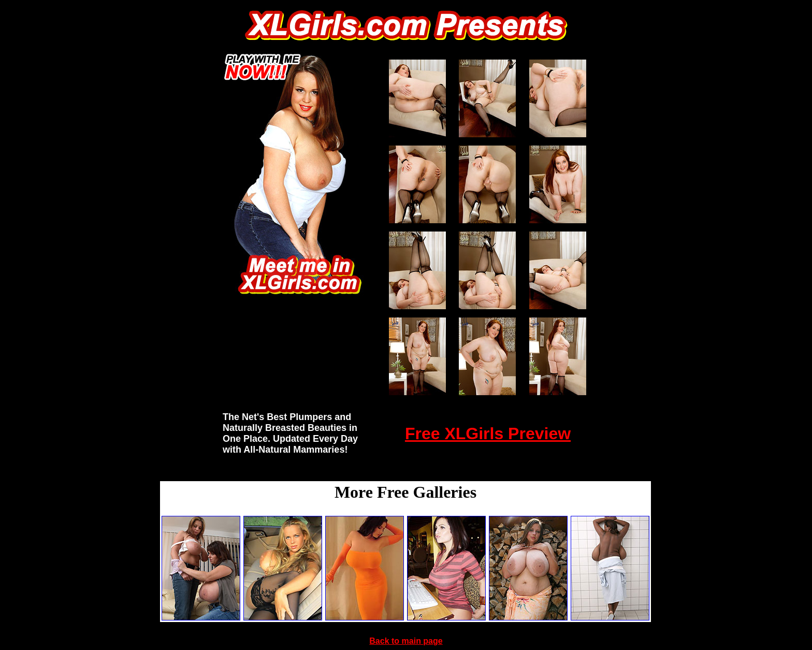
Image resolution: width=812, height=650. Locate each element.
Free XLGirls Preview (488, 434)
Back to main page (406, 641)
